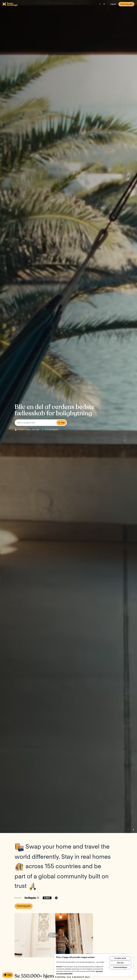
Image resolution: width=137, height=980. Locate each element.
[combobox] (41, 423)
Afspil (54, 935)
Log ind (113, 4)
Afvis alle (120, 963)
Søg (61, 423)
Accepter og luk (120, 958)
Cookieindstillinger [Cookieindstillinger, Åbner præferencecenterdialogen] (120, 968)
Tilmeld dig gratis (126, 4)
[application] (9, 975)
